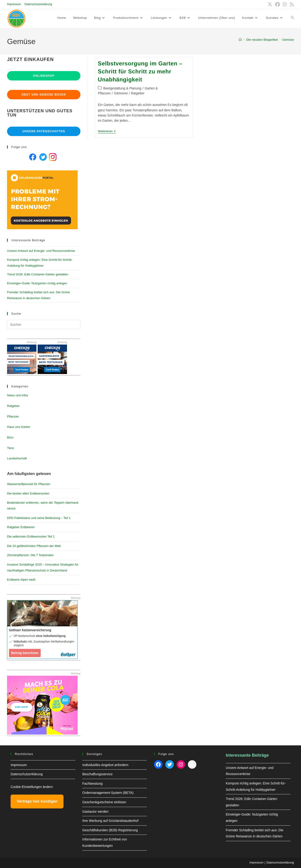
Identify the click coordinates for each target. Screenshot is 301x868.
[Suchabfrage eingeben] (44, 325)
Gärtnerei (121, 93)
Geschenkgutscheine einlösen (104, 802)
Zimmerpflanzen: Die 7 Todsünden (30, 555)
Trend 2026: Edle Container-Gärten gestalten (38, 274)
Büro (10, 437)
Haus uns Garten (19, 427)
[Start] (240, 40)
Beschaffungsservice (97, 774)
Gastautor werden (95, 812)
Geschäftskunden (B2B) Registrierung (110, 830)
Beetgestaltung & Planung (122, 88)
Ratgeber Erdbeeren (21, 527)
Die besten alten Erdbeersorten (28, 493)
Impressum (14, 4)
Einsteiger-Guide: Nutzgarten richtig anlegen (37, 283)
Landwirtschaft (17, 458)
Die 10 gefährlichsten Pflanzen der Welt (34, 546)
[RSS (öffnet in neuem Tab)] (291, 4)
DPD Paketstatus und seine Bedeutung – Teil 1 (39, 518)
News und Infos (18, 395)
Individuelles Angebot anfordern (105, 765)
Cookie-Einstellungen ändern (32, 787)
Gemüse (288, 40)
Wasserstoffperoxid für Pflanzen (29, 484)
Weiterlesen (107, 132)
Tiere (10, 448)
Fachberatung (92, 784)
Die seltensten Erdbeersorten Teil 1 (31, 536)
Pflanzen (13, 416)
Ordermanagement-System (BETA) (108, 793)
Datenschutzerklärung (38, 4)
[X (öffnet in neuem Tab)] (270, 4)
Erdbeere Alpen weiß (21, 580)
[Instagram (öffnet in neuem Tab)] (285, 4)
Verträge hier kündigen (37, 801)
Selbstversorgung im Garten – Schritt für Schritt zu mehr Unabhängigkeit (140, 71)
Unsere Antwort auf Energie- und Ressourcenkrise (41, 251)
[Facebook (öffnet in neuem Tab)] (277, 4)
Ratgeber (138, 93)
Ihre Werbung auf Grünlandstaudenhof (110, 821)
